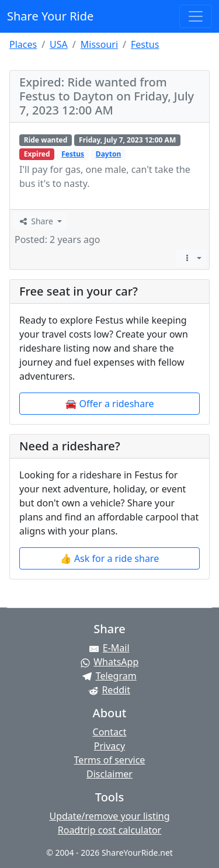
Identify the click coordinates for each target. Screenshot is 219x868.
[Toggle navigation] (196, 16)
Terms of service (110, 760)
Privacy (109, 746)
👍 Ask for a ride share (109, 558)
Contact (110, 732)
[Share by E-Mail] (109, 648)
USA (59, 44)
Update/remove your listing (109, 816)
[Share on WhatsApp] (109, 662)
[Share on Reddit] (109, 690)
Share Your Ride (50, 16)
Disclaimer (109, 774)
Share (36, 221)
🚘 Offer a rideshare (110, 404)
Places (23, 44)
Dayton (108, 154)
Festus (145, 44)
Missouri (99, 44)
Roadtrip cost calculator (109, 830)
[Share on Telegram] (109, 676)
